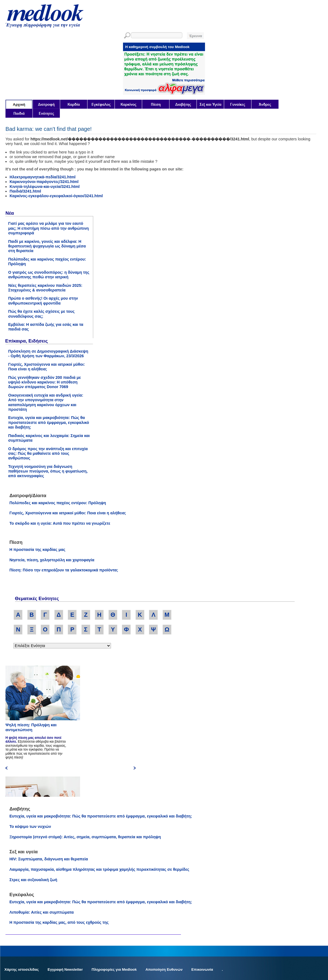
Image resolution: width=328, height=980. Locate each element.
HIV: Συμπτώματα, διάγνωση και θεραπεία (49, 859)
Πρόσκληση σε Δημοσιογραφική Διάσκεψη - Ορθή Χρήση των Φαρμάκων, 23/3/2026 (48, 354)
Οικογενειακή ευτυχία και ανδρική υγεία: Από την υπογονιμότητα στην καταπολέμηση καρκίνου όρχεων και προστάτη (46, 402)
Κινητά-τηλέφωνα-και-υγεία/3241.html (45, 187)
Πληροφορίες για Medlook (114, 969)
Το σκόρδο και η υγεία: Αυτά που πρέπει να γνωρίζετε (60, 523)
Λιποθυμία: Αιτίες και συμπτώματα (41, 912)
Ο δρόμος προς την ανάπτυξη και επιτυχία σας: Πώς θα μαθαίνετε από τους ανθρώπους (48, 454)
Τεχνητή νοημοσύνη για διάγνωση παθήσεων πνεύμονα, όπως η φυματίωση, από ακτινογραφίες (48, 471)
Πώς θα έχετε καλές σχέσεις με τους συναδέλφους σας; (41, 314)
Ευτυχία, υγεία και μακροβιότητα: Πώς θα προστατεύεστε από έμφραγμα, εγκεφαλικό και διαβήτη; (49, 422)
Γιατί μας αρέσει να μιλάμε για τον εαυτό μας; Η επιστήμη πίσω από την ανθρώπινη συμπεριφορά (49, 228)
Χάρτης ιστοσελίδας (22, 969)
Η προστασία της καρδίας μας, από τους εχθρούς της (59, 922)
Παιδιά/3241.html (25, 191)
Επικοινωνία (202, 969)
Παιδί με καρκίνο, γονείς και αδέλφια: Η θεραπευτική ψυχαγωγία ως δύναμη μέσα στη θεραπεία (47, 246)
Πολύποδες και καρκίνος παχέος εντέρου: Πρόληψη (58, 503)
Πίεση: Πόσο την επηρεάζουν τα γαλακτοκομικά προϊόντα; (64, 570)
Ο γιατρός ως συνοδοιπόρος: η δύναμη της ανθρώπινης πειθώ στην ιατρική (49, 275)
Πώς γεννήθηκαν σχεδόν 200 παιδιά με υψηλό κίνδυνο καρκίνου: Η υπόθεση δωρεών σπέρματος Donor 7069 (45, 382)
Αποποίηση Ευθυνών (164, 969)
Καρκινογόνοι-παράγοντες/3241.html (44, 182)
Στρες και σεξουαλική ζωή (33, 880)
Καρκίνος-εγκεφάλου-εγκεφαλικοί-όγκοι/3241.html (56, 196)
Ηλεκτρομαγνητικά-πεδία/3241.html (43, 177)
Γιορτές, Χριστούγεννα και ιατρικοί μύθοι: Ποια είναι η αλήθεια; (47, 367)
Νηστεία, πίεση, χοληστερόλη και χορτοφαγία (52, 560)
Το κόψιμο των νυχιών (30, 826)
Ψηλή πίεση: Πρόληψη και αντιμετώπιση (31, 727)
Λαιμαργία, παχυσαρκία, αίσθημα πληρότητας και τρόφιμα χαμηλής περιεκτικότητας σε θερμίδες (99, 869)
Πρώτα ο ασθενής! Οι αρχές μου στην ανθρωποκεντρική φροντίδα (43, 301)
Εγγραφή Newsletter (65, 969)
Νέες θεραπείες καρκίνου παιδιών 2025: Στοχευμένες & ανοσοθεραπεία (45, 288)
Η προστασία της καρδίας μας (37, 550)
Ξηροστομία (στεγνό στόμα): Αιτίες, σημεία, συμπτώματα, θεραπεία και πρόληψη (85, 837)
